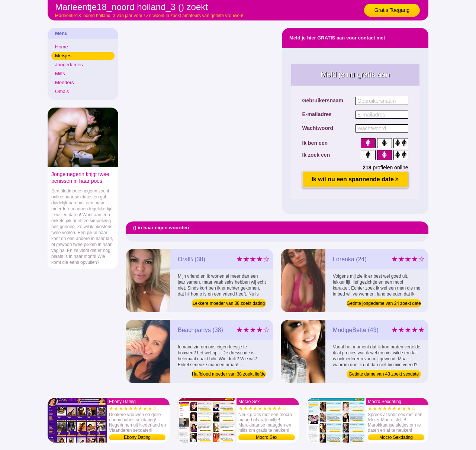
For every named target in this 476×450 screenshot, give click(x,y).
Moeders (65, 82)
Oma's (62, 91)
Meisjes (63, 56)
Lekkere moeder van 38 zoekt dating (229, 303)
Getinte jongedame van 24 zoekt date (384, 303)
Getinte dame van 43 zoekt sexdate (384, 374)
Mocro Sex (266, 437)
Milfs (60, 74)
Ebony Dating (137, 437)
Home (62, 47)
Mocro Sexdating (396, 437)
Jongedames (69, 65)
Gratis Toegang (392, 10)
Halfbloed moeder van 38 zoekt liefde (229, 374)
